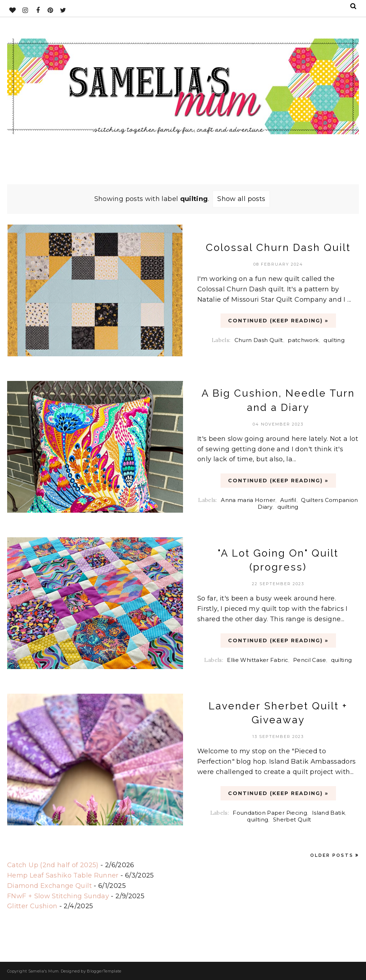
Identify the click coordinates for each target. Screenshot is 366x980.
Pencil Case (310, 660)
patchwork (303, 340)
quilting (334, 340)
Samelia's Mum (44, 971)
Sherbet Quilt (292, 820)
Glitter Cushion (32, 906)
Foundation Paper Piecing (270, 813)
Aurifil (288, 500)
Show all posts (241, 199)
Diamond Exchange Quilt (50, 886)
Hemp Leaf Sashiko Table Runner (63, 875)
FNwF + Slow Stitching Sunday (58, 896)
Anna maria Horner (248, 500)
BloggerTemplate (104, 971)
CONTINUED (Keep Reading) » (278, 321)
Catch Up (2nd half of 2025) (53, 865)
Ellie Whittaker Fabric (258, 660)
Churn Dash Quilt (259, 340)
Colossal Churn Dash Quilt (278, 248)
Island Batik (328, 813)
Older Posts (332, 855)
